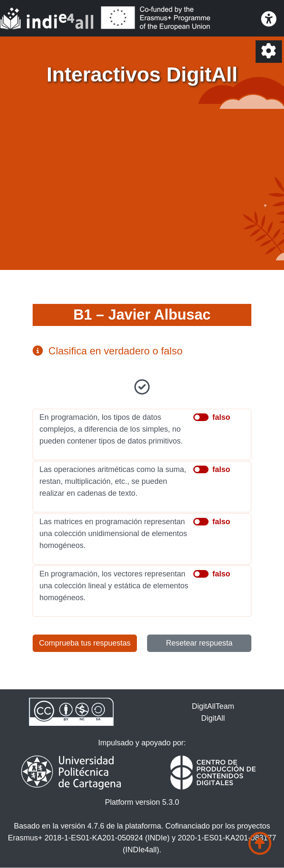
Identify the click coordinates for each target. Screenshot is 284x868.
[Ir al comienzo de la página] (260, 844)
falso (221, 417)
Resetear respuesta (199, 643)
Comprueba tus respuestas (85, 643)
